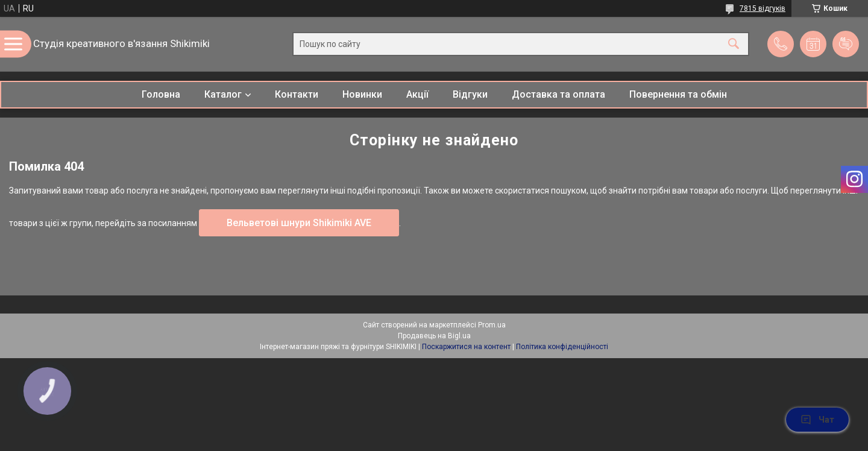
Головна (161, 94)
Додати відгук (846, 44)
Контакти (297, 94)
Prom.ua (492, 325)
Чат (817, 420)
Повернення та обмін (678, 94)
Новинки (362, 94)
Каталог (223, 94)
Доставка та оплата (558, 94)
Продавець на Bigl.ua (434, 336)
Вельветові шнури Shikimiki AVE (299, 223)
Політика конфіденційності (562, 347)
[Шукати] (734, 44)
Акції (417, 94)
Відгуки (470, 94)
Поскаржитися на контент (466, 347)
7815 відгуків (763, 8)
